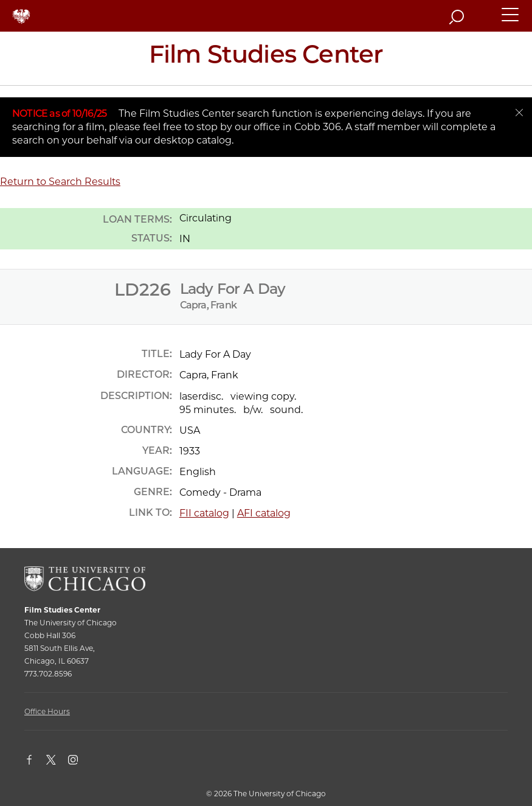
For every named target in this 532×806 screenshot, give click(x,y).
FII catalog (204, 513)
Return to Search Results (60, 182)
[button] (511, 20)
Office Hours (47, 711)
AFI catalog (264, 513)
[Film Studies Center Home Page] (266, 58)
